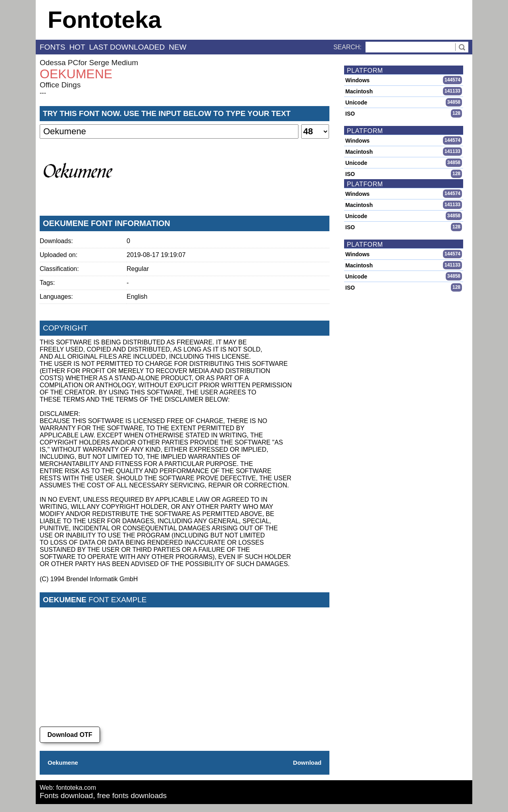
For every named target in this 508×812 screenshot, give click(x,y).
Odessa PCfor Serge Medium (89, 63)
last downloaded (127, 47)
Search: (347, 47)
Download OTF (70, 735)
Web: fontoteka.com (68, 788)
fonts (52, 47)
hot (77, 47)
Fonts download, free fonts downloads (103, 796)
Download (307, 763)
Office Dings (60, 85)
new (177, 47)
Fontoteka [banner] (105, 20)
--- (43, 93)
